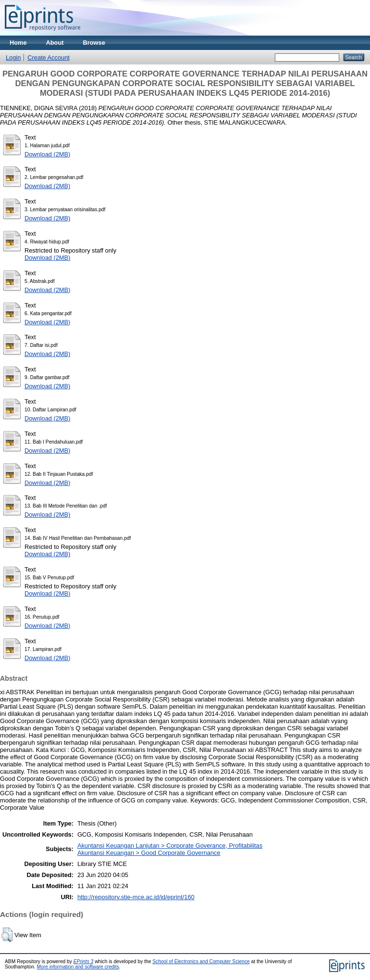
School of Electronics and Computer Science (201, 961)
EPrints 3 (84, 961)
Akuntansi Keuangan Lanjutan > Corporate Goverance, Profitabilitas (170, 846)
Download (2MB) (47, 154)
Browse (94, 43)
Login (13, 57)
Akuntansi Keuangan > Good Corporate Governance (149, 853)
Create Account (49, 57)
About (55, 43)
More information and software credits (78, 967)
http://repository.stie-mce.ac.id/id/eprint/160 (136, 897)
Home (18, 43)
